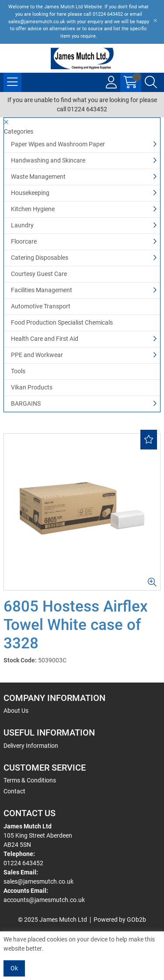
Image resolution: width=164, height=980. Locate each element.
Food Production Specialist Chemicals (62, 322)
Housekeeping (30, 193)
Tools (18, 371)
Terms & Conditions (30, 780)
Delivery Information (31, 746)
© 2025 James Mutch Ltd (52, 920)
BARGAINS (26, 403)
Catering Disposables (40, 258)
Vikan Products (32, 387)
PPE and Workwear (37, 355)
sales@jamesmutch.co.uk (38, 881)
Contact (14, 791)
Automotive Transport (41, 306)
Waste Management (38, 177)
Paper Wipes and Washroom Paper (58, 144)
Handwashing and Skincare (48, 160)
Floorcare (24, 241)
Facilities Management (42, 290)
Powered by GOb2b (120, 920)
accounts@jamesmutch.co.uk (44, 900)
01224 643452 (23, 863)
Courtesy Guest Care (39, 274)
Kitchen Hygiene (33, 209)
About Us (16, 711)
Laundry (22, 225)
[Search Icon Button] (151, 82)
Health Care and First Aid (45, 339)
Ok (14, 968)
